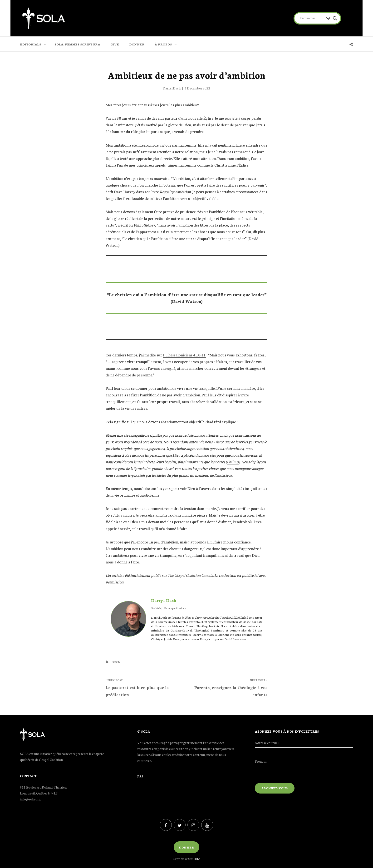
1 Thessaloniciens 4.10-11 (184, 355)
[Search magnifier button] (335, 18)
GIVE (115, 44)
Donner (186, 847)
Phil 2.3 (233, 461)
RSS (140, 776)
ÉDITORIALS (33, 44)
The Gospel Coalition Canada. (191, 575)
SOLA (197, 859)
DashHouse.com (235, 639)
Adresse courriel (267, 743)
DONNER (137, 44)
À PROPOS (166, 44)
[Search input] (312, 18)
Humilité (115, 662)
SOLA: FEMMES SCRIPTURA (77, 44)
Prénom (261, 761)
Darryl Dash (172, 88)
